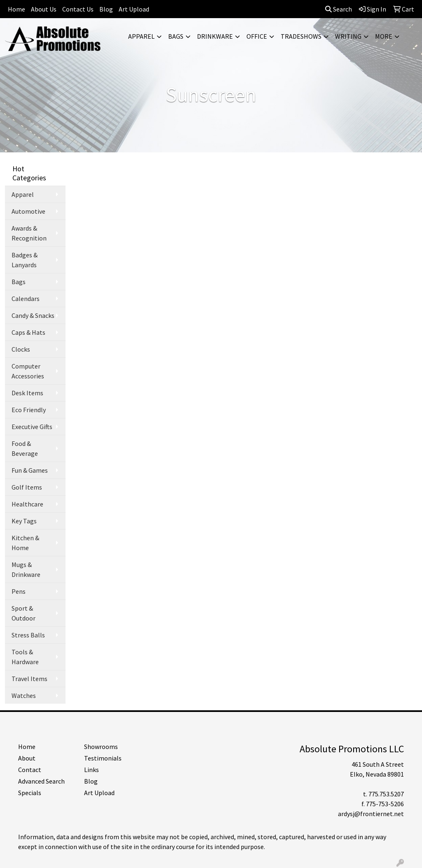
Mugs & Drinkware (26, 569)
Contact (30, 770)
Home (16, 9)
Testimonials (103, 758)
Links (91, 770)
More (384, 36)
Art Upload (134, 9)
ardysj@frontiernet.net (371, 814)
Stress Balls (28, 635)
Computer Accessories (28, 371)
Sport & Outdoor (23, 613)
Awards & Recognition (29, 233)
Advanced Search (41, 781)
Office (257, 36)
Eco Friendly (29, 410)
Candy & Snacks (33, 315)
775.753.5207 (386, 794)
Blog (106, 9)
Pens (19, 591)
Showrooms (101, 747)
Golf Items (27, 487)
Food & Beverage (25, 448)
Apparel (141, 36)
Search (339, 9)
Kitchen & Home (25, 543)
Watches (24, 695)
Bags (176, 36)
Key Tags (24, 521)
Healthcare (27, 504)
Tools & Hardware (25, 657)
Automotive (28, 211)
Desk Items (27, 393)
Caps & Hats (28, 332)
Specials (30, 793)
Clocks (21, 349)
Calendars (26, 299)
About (27, 758)
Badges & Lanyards (25, 260)
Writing (348, 36)
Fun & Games (30, 470)
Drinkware (215, 36)
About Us (44, 9)
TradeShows (301, 36)
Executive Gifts (32, 427)
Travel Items (29, 679)
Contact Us (78, 9)
